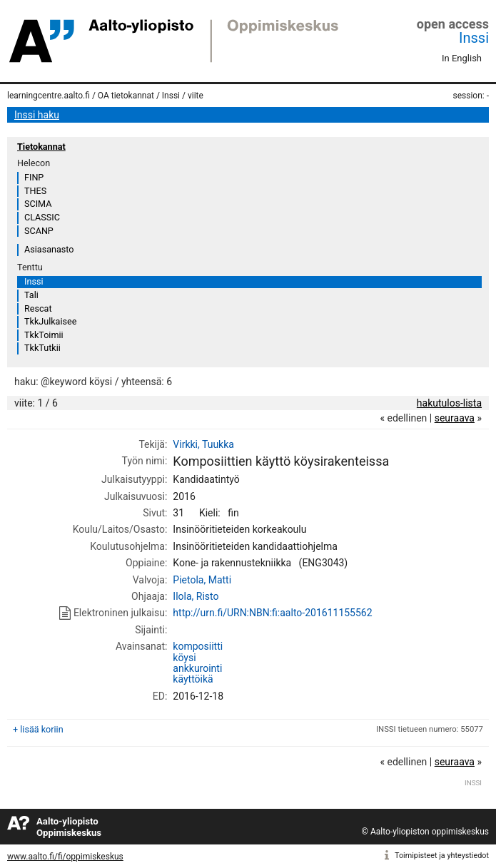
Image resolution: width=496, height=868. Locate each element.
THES (35, 191)
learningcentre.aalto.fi (49, 96)
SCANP (39, 231)
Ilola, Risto (196, 596)
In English (462, 58)
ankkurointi (197, 668)
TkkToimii (44, 335)
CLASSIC (42, 217)
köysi (184, 658)
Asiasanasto (49, 249)
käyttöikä (193, 679)
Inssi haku (37, 115)
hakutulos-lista (449, 403)
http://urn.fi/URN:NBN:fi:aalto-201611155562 (272, 613)
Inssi (474, 38)
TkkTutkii (42, 348)
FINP (34, 177)
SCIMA (38, 204)
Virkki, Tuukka (203, 444)
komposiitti (198, 646)
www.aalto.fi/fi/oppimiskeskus (65, 857)
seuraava (455, 418)
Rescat (38, 308)
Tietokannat (41, 147)
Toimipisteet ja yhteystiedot (442, 856)
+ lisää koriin (38, 729)
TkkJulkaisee (50, 321)
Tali (31, 295)
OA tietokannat (126, 96)
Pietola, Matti (202, 580)
